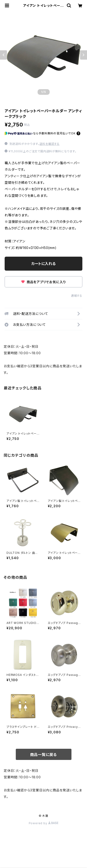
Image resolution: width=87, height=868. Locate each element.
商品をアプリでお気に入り (43, 282)
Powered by (44, 823)
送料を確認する (50, 144)
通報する (77, 296)
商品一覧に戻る (44, 755)
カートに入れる (43, 264)
